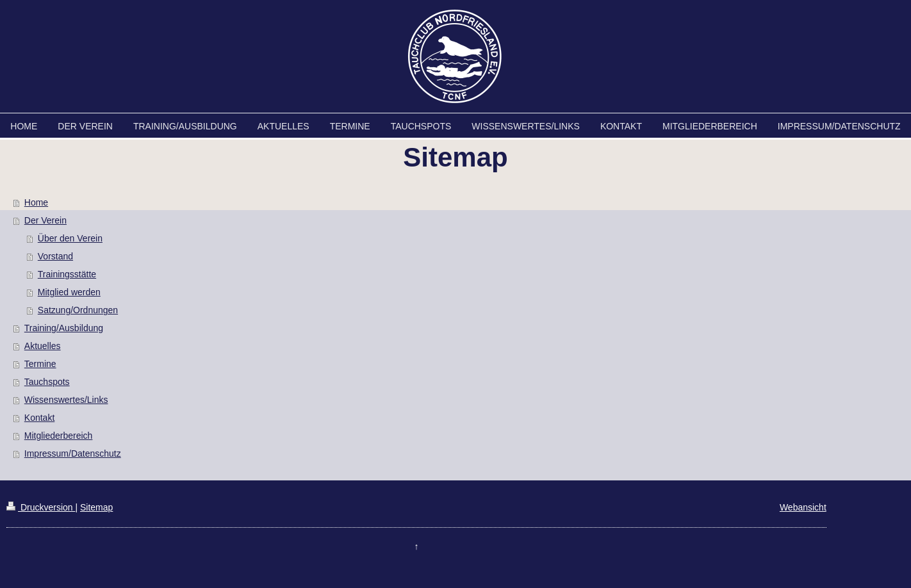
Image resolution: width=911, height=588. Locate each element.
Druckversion (41, 507)
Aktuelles (43, 346)
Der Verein (45, 220)
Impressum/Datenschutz (73, 453)
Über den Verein (70, 238)
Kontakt (39, 418)
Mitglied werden (69, 292)
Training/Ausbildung (64, 328)
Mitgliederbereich (59, 436)
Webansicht (803, 507)
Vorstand (55, 256)
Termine (40, 364)
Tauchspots (47, 382)
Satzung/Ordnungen (78, 310)
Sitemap (96, 507)
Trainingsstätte (67, 274)
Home (36, 202)
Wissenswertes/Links (66, 400)
